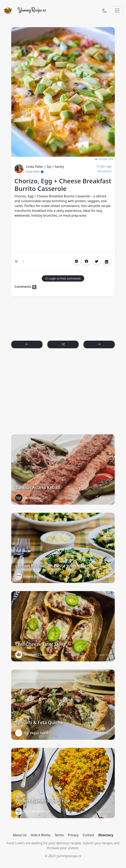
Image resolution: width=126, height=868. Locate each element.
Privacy (73, 835)
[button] (86, 261)
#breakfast (104, 171)
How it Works (41, 835)
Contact (88, 835)
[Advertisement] (63, 236)
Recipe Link (104, 159)
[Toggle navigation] (117, 10)
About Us (20, 835)
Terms (59, 835)
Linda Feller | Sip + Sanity (45, 167)
